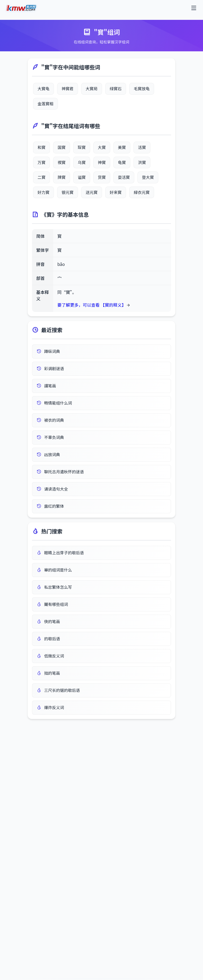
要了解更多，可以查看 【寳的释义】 (92, 305)
